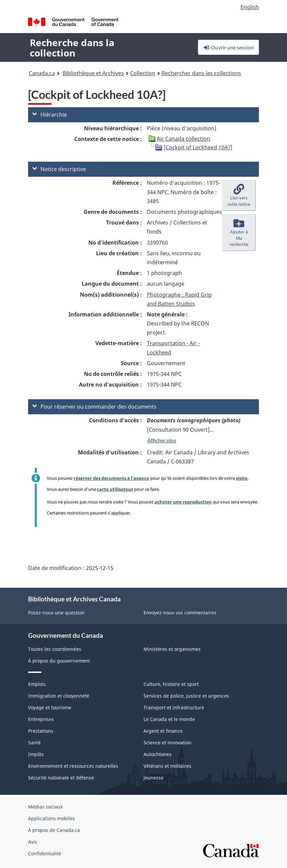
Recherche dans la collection (72, 48)
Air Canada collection (183, 139)
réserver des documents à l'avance (111, 478)
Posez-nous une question (56, 613)
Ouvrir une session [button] (228, 47)
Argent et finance (163, 731)
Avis (33, 842)
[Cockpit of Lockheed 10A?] (198, 147)
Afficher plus (162, 440)
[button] (239, 195)
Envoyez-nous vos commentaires (180, 613)
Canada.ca (42, 73)
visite (242, 478)
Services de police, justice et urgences (186, 696)
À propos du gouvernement (59, 661)
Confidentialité (45, 853)
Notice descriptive (59, 169)
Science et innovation (167, 743)
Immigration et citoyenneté (59, 696)
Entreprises (41, 719)
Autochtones (158, 754)
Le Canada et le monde (169, 719)
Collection (143, 73)
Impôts (36, 754)
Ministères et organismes (172, 649)
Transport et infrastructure (174, 707)
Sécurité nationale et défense (61, 778)
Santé (34, 743)
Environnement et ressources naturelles (73, 766)
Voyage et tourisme (50, 707)
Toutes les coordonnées (55, 649)
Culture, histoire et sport (171, 684)
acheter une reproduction (183, 502)
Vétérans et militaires (167, 766)
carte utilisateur (115, 489)
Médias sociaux (45, 807)
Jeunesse (154, 778)
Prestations (41, 731)
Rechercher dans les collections (201, 73)
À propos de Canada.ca (54, 830)
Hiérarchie (50, 115)
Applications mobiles (52, 818)
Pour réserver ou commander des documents (94, 407)
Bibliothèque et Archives (93, 73)
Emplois (37, 684)
